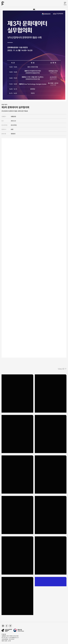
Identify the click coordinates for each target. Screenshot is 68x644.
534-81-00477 (12, 639)
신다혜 (9, 641)
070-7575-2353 (5, 638)
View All (62, 369)
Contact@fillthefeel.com (14, 638)
